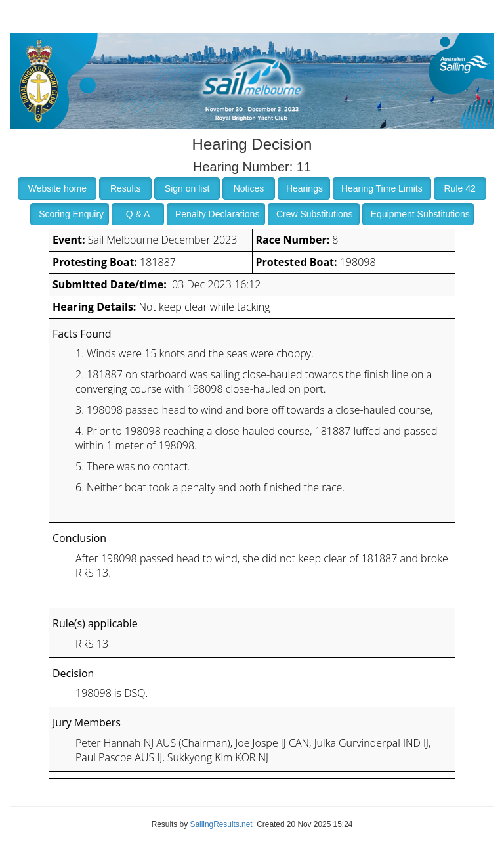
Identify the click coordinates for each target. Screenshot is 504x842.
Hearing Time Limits (382, 188)
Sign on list (187, 188)
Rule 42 (460, 188)
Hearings (304, 188)
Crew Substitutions (315, 214)
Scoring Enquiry (71, 214)
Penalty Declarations (217, 214)
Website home (57, 188)
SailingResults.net (221, 824)
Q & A (138, 214)
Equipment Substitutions (420, 214)
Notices (249, 188)
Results (126, 188)
